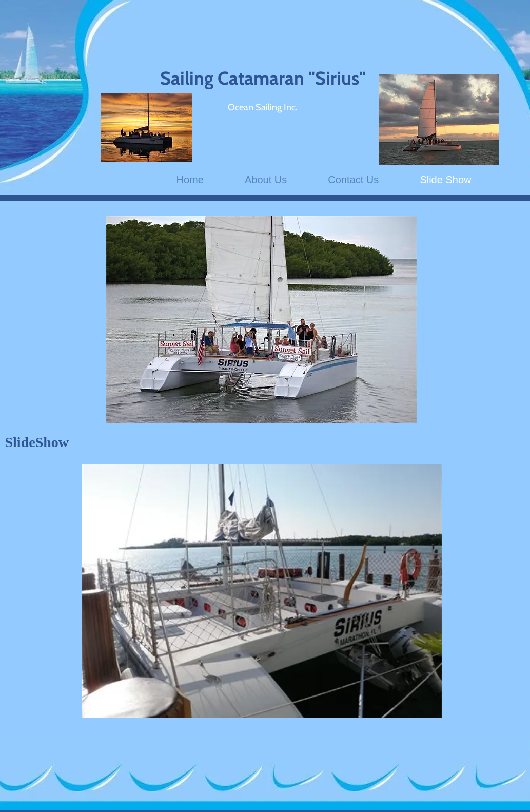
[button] (262, 591)
